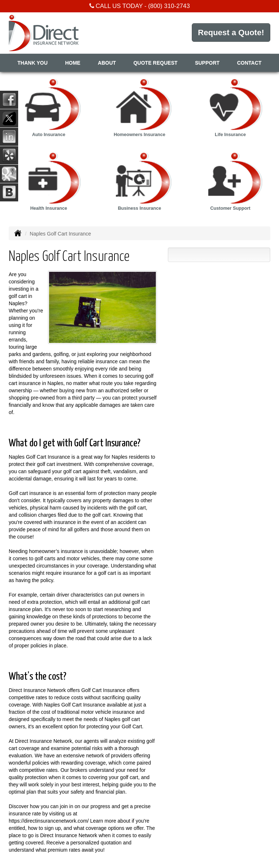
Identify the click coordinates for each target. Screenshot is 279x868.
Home (73, 63)
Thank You (33, 63)
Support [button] (207, 63)
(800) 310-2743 (169, 6)
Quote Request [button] (155, 63)
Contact (249, 63)
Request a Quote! (231, 32)
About (107, 63)
